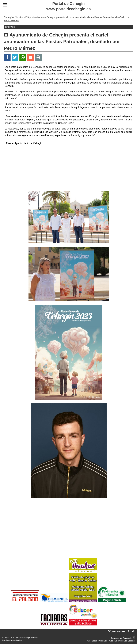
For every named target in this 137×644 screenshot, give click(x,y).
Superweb (127, 638)
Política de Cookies (126, 641)
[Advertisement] (69, 168)
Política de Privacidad (108, 641)
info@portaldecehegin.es (13, 640)
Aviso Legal (92, 641)
